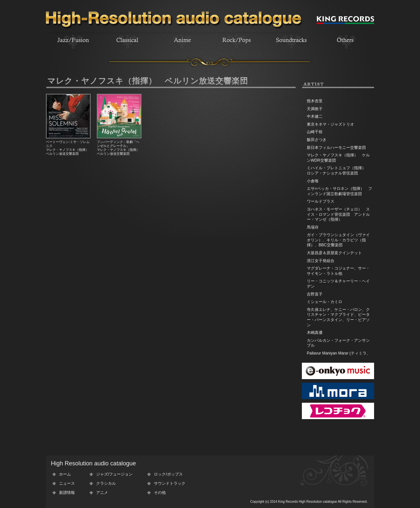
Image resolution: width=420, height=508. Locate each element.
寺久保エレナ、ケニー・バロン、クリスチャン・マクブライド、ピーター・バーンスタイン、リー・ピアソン (338, 317)
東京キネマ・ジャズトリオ (330, 124)
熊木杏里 (315, 101)
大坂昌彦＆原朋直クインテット (334, 253)
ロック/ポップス (168, 474)
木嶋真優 (315, 333)
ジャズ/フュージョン (114, 474)
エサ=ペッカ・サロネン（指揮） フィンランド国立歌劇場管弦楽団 (339, 191)
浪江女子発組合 (321, 261)
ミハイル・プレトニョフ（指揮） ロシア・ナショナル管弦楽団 (338, 171)
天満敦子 (315, 109)
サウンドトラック (170, 483)
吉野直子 (315, 294)
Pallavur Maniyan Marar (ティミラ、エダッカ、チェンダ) (339, 356)
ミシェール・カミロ (325, 302)
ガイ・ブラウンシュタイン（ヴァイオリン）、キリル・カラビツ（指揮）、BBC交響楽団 (338, 240)
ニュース (67, 483)
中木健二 (315, 116)
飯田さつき (317, 140)
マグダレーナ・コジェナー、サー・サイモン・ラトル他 (338, 271)
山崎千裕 (315, 132)
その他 (160, 493)
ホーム (65, 474)
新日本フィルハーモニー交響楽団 (336, 148)
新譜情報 (67, 493)
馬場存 (313, 227)
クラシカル (106, 483)
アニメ (102, 493)
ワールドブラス (321, 201)
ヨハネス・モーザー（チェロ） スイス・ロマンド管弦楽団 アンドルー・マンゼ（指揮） (338, 214)
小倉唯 (313, 181)
